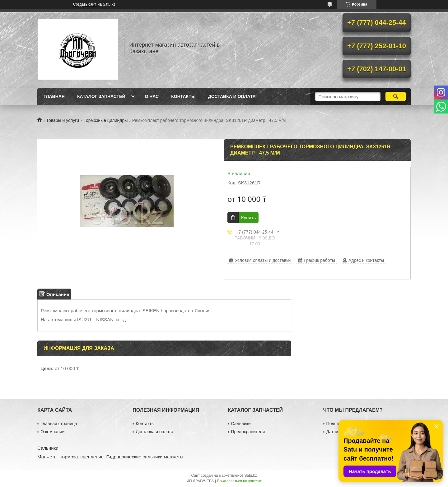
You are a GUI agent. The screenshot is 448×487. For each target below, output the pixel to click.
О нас (152, 96)
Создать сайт (85, 4)
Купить (248, 218)
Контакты (183, 96)
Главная (54, 96)
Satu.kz (250, 475)
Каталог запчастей (101, 96)
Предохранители (248, 432)
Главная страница (59, 424)
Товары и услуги (63, 120)
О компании (52, 432)
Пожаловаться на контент (239, 481)
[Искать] (396, 96)
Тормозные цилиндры (106, 120)
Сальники (241, 424)
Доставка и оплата (232, 96)
